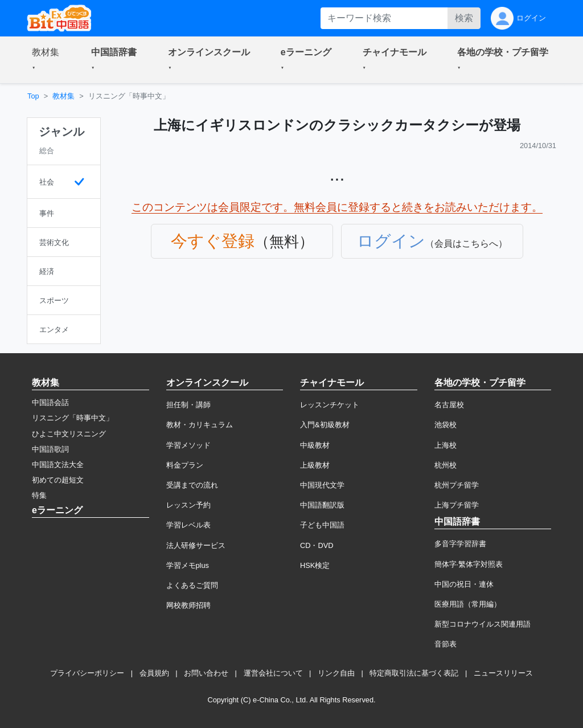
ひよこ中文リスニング (69, 434)
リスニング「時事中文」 (73, 418)
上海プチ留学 (457, 505)
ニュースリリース (503, 673)
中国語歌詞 (50, 449)
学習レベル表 (188, 525)
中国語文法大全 (58, 465)
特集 (39, 495)
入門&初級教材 (325, 425)
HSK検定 (315, 565)
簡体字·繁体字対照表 (469, 564)
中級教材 (315, 445)
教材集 (63, 96)
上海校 (446, 445)
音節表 (446, 644)
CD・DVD (317, 545)
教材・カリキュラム (200, 425)
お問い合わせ (206, 673)
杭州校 (446, 465)
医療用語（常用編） (468, 604)
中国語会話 (50, 402)
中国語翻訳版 (322, 505)
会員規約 (154, 673)
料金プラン (185, 465)
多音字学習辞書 (460, 544)
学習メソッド (188, 445)
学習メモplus (188, 565)
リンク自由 (336, 673)
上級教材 (315, 465)
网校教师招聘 (188, 605)
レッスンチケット (330, 405)
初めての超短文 (58, 480)
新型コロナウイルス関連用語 (483, 624)
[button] (48, 60)
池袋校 (446, 425)
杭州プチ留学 (457, 485)
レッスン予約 (188, 505)
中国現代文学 (322, 485)
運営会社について (273, 673)
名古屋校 (449, 405)
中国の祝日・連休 (464, 584)
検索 (464, 18)
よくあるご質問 (192, 585)
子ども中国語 (322, 525)
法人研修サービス (196, 545)
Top (33, 96)
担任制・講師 (188, 405)
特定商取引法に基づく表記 (414, 673)
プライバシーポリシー (87, 673)
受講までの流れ (192, 485)
